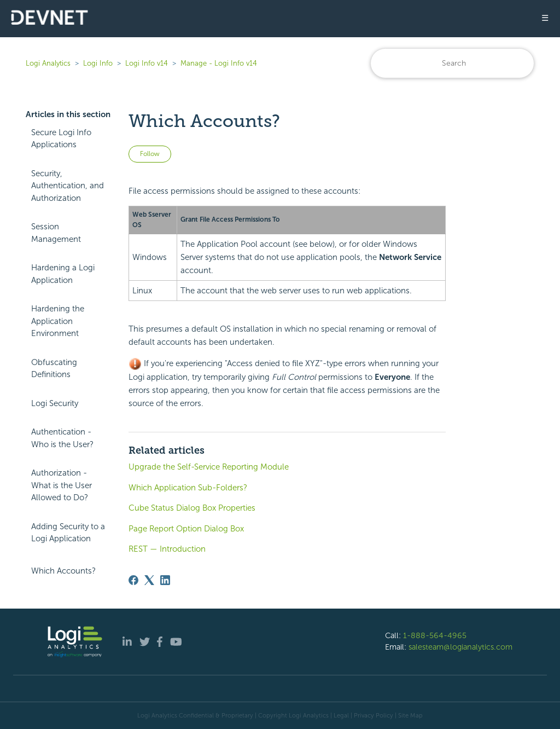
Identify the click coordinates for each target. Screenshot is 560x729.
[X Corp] (149, 580)
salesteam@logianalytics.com (460, 647)
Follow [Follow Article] (150, 154)
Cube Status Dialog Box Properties (192, 508)
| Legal (340, 715)
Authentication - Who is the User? (62, 438)
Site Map (410, 715)
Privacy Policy (374, 715)
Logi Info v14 (147, 63)
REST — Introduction (167, 549)
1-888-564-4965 (435, 635)
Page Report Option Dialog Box (186, 529)
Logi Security (55, 403)
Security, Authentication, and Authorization (68, 186)
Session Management (56, 233)
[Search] (452, 63)
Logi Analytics (48, 63)
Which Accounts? (63, 571)
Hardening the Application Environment (58, 321)
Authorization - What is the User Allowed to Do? (62, 485)
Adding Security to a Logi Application (68, 533)
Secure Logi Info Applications (61, 139)
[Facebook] (133, 580)
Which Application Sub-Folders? (188, 488)
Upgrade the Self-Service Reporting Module (209, 467)
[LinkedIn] (165, 580)
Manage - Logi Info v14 (219, 63)
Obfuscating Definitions (54, 369)
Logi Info (98, 63)
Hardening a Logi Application (63, 274)
